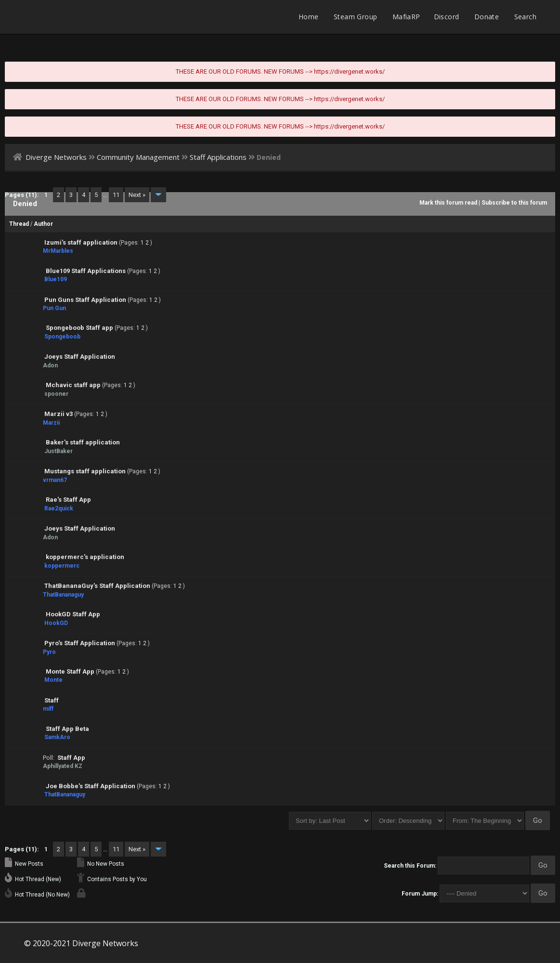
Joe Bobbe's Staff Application (91, 786)
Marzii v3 (59, 414)
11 (116, 195)
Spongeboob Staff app (79, 328)
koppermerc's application (85, 557)
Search (525, 17)
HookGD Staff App (73, 614)
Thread (19, 224)
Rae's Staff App (68, 500)
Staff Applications (218, 157)
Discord (447, 17)
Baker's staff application (83, 442)
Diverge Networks (56, 157)
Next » (137, 195)
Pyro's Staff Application (80, 643)
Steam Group (355, 17)
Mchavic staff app (73, 385)
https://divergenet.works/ (349, 72)
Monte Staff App (70, 671)
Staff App (71, 758)
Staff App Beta (67, 729)
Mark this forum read (448, 203)
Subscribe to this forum (514, 203)
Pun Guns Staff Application (85, 300)
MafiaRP (406, 17)
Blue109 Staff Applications (86, 271)
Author (43, 224)
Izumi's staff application (81, 242)
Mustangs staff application (85, 471)
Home (309, 17)
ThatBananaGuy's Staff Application (97, 586)
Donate (487, 17)
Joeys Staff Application (80, 357)
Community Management (138, 157)
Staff (52, 700)
